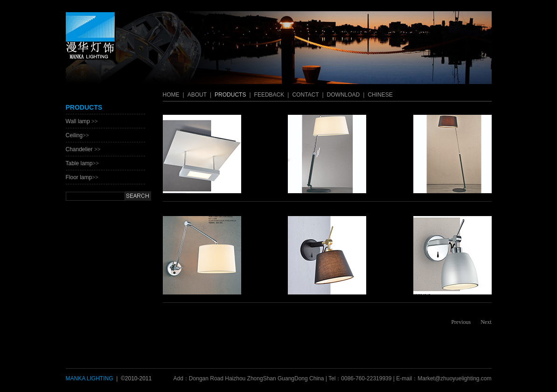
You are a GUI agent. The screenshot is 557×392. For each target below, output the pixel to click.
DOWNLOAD (344, 95)
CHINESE (380, 95)
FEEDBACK (269, 95)
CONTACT (305, 95)
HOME (171, 95)
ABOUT (197, 95)
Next (486, 322)
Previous (461, 322)
